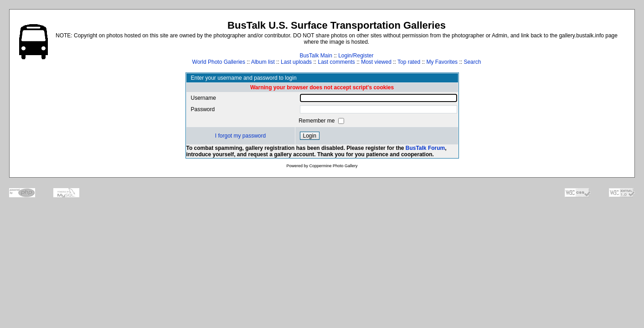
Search (472, 62)
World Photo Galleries (219, 62)
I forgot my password (240, 136)
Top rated (409, 62)
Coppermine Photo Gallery (333, 166)
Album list (263, 62)
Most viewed (376, 62)
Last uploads (296, 62)
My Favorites (442, 62)
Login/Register (356, 56)
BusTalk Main (316, 56)
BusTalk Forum (425, 148)
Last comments (336, 62)
